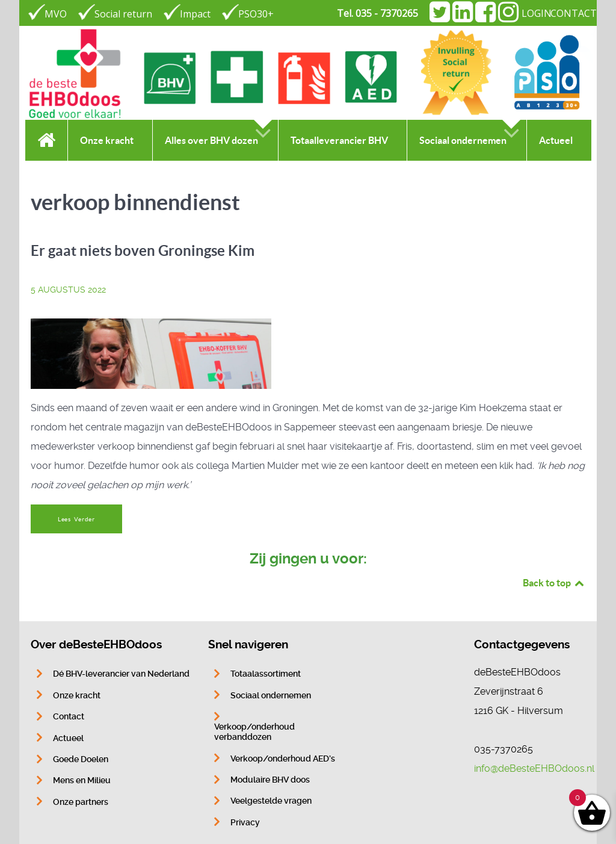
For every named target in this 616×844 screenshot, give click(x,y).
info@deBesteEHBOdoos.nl (534, 768)
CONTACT (574, 13)
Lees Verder (76, 519)
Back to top (554, 583)
